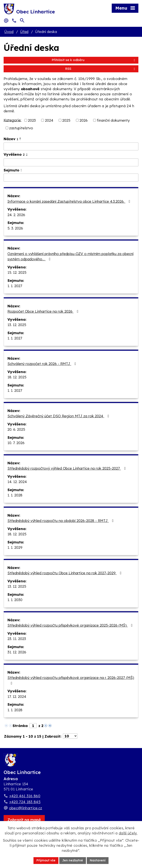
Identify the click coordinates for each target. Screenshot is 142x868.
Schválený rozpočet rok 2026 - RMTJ (43, 364)
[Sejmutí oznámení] (71, 178)
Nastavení (98, 860)
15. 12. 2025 (17, 272)
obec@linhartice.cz (26, 808)
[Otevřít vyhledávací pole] (22, 20)
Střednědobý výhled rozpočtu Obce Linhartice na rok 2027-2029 (65, 573)
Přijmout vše (46, 860)
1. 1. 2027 (15, 286)
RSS (101, 69)
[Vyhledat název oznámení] (71, 147)
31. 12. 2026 (17, 652)
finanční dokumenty (113, 120)
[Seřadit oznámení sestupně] (20, 140)
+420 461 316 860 (25, 796)
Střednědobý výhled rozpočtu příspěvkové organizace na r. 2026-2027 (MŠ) (71, 680)
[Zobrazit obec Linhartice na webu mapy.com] (24, 820)
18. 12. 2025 (17, 377)
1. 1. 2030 (15, 600)
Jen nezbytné (73, 860)
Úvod (9, 32)
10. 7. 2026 (16, 443)
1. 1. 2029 (15, 547)
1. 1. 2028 (15, 495)
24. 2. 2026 (16, 215)
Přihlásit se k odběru (94, 60)
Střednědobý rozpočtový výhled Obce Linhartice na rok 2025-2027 (67, 468)
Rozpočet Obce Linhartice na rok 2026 (44, 311)
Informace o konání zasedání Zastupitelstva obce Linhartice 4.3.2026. (70, 201)
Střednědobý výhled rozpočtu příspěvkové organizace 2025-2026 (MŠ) (71, 625)
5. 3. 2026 (15, 228)
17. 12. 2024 (17, 696)
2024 (49, 120)
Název (11, 139)
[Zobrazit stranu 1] (33, 726)
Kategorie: (12, 120)
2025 (66, 120)
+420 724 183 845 (25, 802)
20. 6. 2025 (16, 429)
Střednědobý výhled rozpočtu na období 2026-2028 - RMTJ (61, 521)
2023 (32, 120)
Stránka (20, 726)
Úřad (24, 32)
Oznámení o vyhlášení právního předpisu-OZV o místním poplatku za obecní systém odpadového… (70, 256)
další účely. (128, 833)
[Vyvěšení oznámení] (71, 162)
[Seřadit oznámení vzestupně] (20, 138)
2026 (84, 120)
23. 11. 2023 (17, 639)
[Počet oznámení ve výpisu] (70, 736)
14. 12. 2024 (17, 482)
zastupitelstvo (21, 128)
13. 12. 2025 (17, 325)
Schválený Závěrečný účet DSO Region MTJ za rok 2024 (59, 416)
